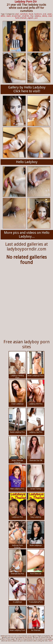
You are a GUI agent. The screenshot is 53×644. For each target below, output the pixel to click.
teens (9, 16)
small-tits (26, 16)
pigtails (31, 18)
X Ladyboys (17, 590)
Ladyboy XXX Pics (36, 392)
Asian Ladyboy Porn (17, 619)
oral (44, 14)
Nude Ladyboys (36, 534)
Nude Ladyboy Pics (17, 421)
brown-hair (16, 16)
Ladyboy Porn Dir (26, 2)
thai (32, 16)
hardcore (38, 14)
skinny (45, 16)
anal (17, 14)
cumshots (24, 14)
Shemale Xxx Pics (17, 562)
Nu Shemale (36, 619)
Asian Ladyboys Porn (36, 364)
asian (49, 14)
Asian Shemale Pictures (17, 450)
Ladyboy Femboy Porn (17, 365)
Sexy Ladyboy (36, 505)
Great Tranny (36, 477)
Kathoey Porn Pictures (17, 535)
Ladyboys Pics (17, 505)
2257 (50, 641)
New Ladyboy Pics (17, 477)
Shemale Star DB (36, 449)
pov (36, 18)
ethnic (3, 16)
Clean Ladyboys (17, 392)
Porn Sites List (36, 562)
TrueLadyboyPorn (36, 590)
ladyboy (38, 16)
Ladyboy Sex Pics (36, 421)
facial (31, 14)
